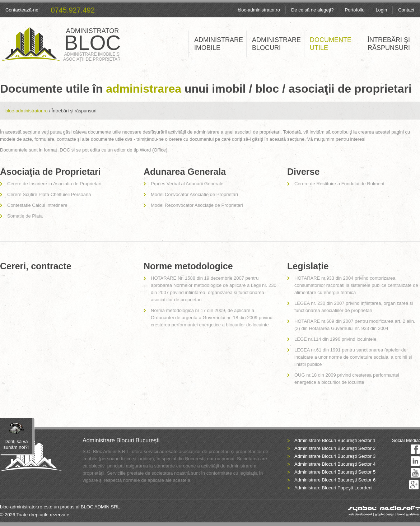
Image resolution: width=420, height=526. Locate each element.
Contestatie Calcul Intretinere (37, 205)
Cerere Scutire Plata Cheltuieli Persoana (49, 194)
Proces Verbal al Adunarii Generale (187, 184)
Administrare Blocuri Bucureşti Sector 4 (335, 464)
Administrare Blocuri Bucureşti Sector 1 (335, 440)
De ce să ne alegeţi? (312, 10)
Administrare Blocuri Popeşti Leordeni (333, 488)
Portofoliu (354, 10)
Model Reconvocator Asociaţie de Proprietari (197, 205)
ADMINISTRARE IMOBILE (219, 44)
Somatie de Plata (25, 216)
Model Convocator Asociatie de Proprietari (194, 194)
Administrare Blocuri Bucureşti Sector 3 (335, 456)
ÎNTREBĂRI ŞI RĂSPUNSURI (389, 44)
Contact (406, 10)
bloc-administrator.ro (259, 10)
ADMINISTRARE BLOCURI (276, 44)
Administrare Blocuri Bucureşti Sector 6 (335, 480)
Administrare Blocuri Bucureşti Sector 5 (335, 472)
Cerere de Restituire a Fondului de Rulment (339, 184)
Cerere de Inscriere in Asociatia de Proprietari (54, 184)
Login (381, 10)
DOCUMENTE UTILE (331, 44)
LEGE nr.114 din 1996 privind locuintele (335, 339)
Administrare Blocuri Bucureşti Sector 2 (335, 448)
